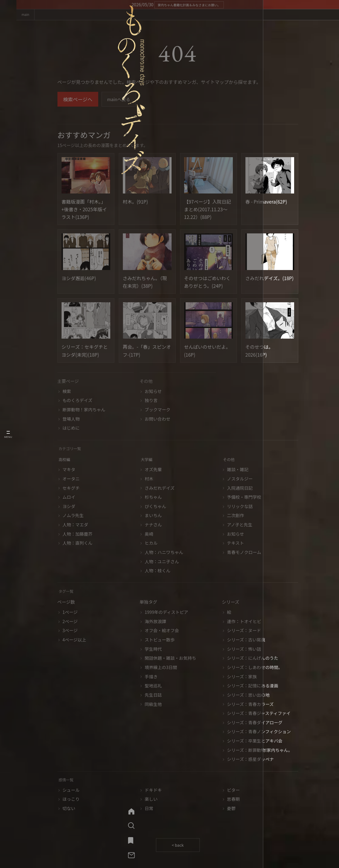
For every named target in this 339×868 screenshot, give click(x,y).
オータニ (71, 480)
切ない (69, 809)
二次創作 (236, 516)
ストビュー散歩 (160, 640)
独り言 (151, 401)
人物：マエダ (75, 525)
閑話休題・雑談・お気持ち (170, 659)
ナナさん (153, 525)
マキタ (69, 470)
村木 (149, 480)
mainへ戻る (120, 100)
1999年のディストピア (166, 613)
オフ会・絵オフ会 (162, 631)
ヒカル (151, 544)
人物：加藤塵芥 (77, 535)
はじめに (71, 429)
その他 (230, 460)
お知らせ (153, 392)
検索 (67, 392)
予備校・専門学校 (244, 498)
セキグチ (71, 489)
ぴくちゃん (155, 507)
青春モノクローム (244, 553)
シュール (71, 791)
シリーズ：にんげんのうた (253, 659)
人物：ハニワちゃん (164, 553)
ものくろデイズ (77, 401)
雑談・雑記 (238, 470)
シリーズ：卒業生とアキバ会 (255, 742)
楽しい (151, 800)
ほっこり (71, 800)
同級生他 (153, 705)
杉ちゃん (153, 498)
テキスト (236, 544)
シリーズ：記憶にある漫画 (253, 687)
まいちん (153, 516)
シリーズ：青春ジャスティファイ (259, 714)
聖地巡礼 (153, 687)
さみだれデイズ (160, 489)
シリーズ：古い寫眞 (246, 640)
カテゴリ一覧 (72, 449)
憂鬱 (231, 809)
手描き (151, 677)
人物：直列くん (77, 544)
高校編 (65, 460)
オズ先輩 (153, 470)
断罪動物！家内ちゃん (84, 410)
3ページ (70, 631)
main (28, 15)
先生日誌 (153, 696)
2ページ (70, 622)
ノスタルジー (240, 480)
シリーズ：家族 (242, 677)
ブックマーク (158, 410)
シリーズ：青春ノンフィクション (259, 733)
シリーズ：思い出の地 (248, 696)
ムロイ (69, 498)
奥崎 (149, 535)
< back (178, 846)
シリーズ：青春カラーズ (250, 705)
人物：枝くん (158, 572)
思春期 (234, 800)
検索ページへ (78, 100)
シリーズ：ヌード (244, 631)
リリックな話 (240, 507)
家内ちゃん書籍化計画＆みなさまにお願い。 (189, 5)
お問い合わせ (158, 420)
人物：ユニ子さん (162, 562)
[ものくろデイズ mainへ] (8, 47)
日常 (149, 809)
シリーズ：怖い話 (244, 650)
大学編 (147, 460)
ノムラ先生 (73, 516)
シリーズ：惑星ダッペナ (250, 760)
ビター (234, 791)
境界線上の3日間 (161, 668)
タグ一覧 (67, 592)
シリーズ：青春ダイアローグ (255, 723)
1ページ (70, 613)
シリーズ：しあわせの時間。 (255, 668)
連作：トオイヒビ (244, 622)
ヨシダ (69, 507)
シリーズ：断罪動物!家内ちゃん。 (260, 751)
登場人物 (71, 420)
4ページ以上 (74, 640)
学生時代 (153, 650)
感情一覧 (67, 781)
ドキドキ (153, 791)
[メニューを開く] (8, 434)
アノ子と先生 (240, 525)
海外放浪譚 (155, 622)
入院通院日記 (240, 489)
